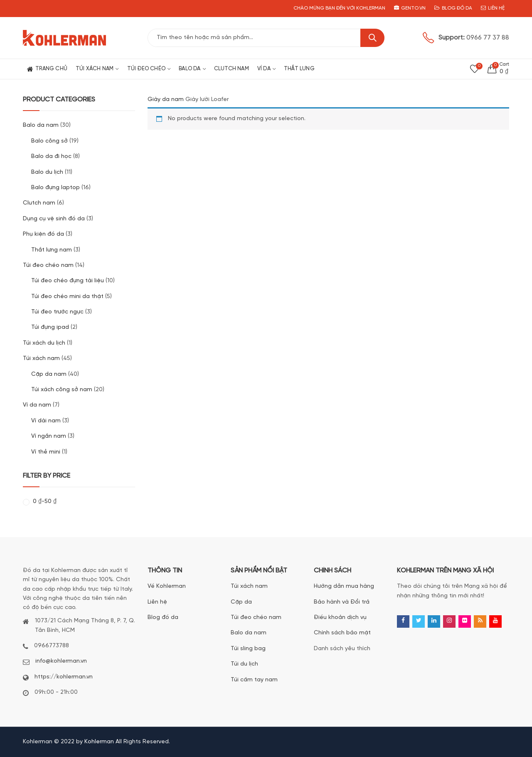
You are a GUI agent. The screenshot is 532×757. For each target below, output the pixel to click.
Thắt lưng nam (52, 250)
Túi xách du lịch (44, 343)
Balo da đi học (51, 157)
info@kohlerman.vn (61, 661)
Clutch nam (39, 203)
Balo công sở (49, 141)
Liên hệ (157, 602)
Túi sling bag (248, 649)
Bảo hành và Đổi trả (342, 602)
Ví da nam (37, 405)
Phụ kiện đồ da (43, 234)
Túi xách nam (41, 359)
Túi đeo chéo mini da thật (67, 297)
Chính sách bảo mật (342, 633)
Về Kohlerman (167, 586)
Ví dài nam (46, 421)
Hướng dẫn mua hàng (344, 586)
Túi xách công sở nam (62, 390)
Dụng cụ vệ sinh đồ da (54, 219)
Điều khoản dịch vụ (340, 618)
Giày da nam (166, 100)
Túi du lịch (244, 664)
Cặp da (241, 602)
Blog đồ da (163, 618)
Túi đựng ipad (50, 327)
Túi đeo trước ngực (57, 312)
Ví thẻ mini (46, 452)
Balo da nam (41, 125)
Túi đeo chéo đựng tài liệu (68, 281)
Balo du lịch (47, 172)
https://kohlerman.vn (64, 677)
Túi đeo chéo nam (48, 265)
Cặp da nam (49, 374)
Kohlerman (99, 742)
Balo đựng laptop (55, 188)
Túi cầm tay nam (254, 680)
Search (372, 38)
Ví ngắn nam (49, 436)
